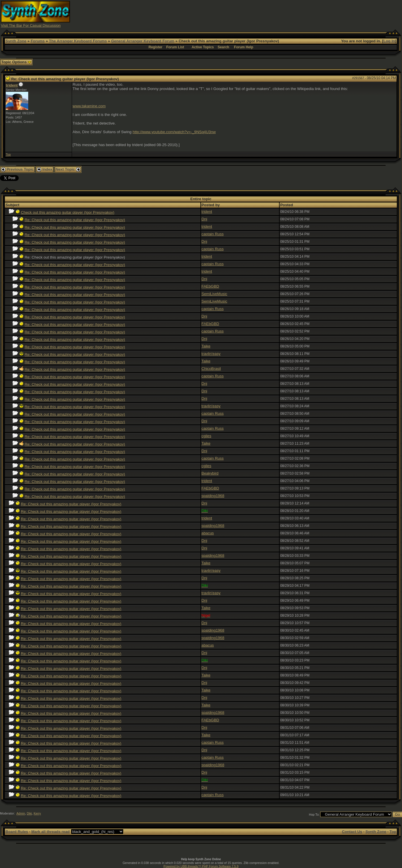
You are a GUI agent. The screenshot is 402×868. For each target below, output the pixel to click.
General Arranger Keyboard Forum (143, 41)
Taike (206, 346)
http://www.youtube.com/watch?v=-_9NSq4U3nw (174, 132)
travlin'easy (211, 354)
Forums (38, 41)
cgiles (206, 436)
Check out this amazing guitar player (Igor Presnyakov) (67, 212)
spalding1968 (213, 496)
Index (45, 169)
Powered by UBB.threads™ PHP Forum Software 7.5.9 (201, 866)
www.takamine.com (89, 106)
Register (156, 47)
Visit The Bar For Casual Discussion (31, 25)
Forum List (175, 47)
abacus (208, 533)
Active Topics (203, 47)
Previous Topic (17, 169)
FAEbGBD (210, 286)
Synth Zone (16, 41)
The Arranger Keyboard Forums (78, 41)
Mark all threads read (51, 832)
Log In (389, 41)
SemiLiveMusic (215, 294)
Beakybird (210, 473)
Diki (29, 813)
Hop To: (314, 815)
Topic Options (16, 62)
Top (8, 154)
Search (223, 47)
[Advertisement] (296, 14)
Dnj (204, 219)
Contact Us (352, 832)
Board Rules (17, 832)
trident (12, 85)
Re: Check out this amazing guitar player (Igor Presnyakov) (75, 220)
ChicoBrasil (211, 369)
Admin (21, 813)
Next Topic (68, 169)
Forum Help (244, 47)
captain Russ (213, 234)
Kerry (37, 813)
